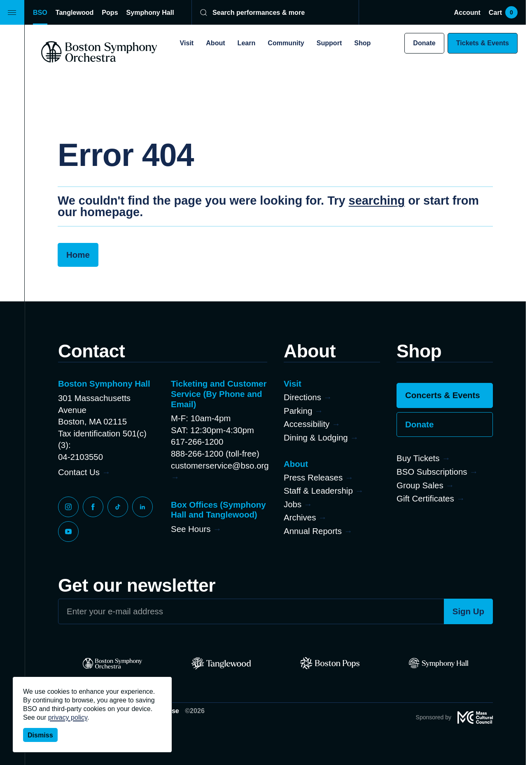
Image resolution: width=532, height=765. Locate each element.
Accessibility (307, 424)
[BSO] (112, 663)
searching (377, 201)
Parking (298, 411)
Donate (424, 43)
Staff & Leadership (318, 491)
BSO (40, 12)
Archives (300, 517)
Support (329, 43)
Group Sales (420, 485)
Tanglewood (75, 12)
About (215, 43)
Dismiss (40, 735)
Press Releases (313, 477)
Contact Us (79, 472)
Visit (187, 43)
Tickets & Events (483, 43)
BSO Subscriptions (432, 472)
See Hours (191, 529)
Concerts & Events (443, 395)
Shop (362, 43)
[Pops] (330, 663)
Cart (503, 12)
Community (286, 43)
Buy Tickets (418, 458)
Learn (247, 43)
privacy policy (68, 717)
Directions (302, 397)
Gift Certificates (425, 498)
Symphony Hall (150, 12)
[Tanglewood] (221, 663)
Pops (110, 12)
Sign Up (468, 611)
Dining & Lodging (316, 437)
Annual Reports (313, 531)
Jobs (293, 504)
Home (78, 255)
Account (467, 12)
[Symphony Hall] (439, 663)
